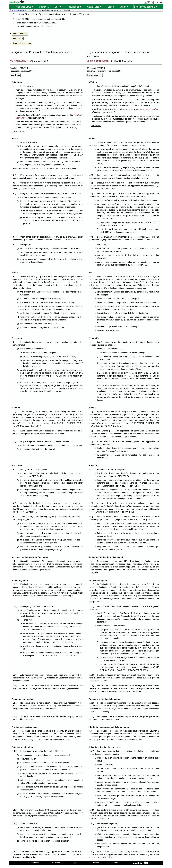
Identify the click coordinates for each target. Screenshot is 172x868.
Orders (111, 7)
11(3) (15, 675)
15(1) (15, 823)
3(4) (15, 237)
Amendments (18, 38)
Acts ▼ (58, 7)
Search (44, 7)
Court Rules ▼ (95, 7)
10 (14, 561)
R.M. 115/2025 (96, 126)
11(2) (15, 606)
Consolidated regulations (49, 10)
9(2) (15, 517)
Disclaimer (55, 863)
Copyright (76, 863)
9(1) (15, 503)
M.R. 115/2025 (46, 26)
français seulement (95, 75)
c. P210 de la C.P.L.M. (121, 61)
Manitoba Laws (25, 7)
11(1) (15, 584)
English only (15, 75)
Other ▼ (124, 7)
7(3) (15, 441)
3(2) (15, 183)
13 (14, 731)
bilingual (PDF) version (79, 14)
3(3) (15, 193)
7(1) (15, 412)
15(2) (15, 852)
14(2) (15, 810)
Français (159, 2)
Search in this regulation (22, 43)
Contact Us (116, 863)
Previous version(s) (20, 34)
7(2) (15, 431)
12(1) (15, 703)
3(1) (15, 175)
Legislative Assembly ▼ (146, 7)
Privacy (96, 863)
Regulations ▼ (74, 7)
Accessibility (33, 863)
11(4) (15, 685)
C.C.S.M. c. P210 (39, 61)
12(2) (15, 716)
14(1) (15, 751)
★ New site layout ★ (19, 10)
